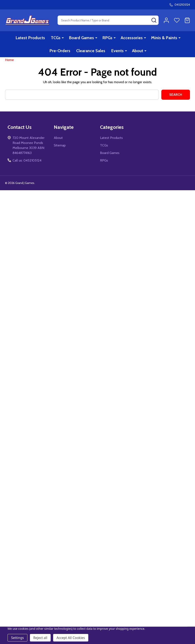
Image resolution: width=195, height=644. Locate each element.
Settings (17, 638)
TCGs (56, 38)
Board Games (81, 38)
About (138, 51)
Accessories (132, 38)
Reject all (40, 638)
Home (9, 63)
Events (117, 51)
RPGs (107, 38)
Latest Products (30, 38)
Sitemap (60, 148)
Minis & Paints (164, 38)
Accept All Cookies (71, 638)
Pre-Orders (60, 51)
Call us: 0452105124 (27, 164)
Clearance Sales (91, 51)
